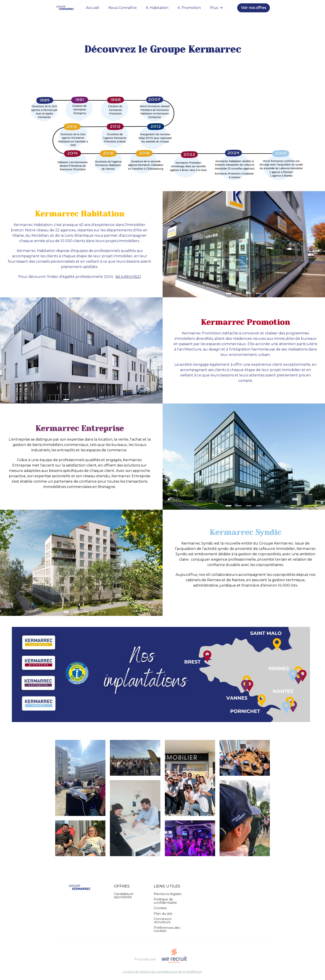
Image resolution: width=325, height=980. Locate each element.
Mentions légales (168, 894)
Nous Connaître (123, 8)
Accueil (93, 8)
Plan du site (163, 914)
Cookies (160, 908)
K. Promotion (189, 8)
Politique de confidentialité (165, 901)
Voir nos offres (254, 8)
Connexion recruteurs (163, 921)
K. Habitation (157, 8)
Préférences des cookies (167, 929)
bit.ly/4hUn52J (128, 277)
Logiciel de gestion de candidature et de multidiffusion (162, 972)
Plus (216, 8)
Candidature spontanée (124, 896)
